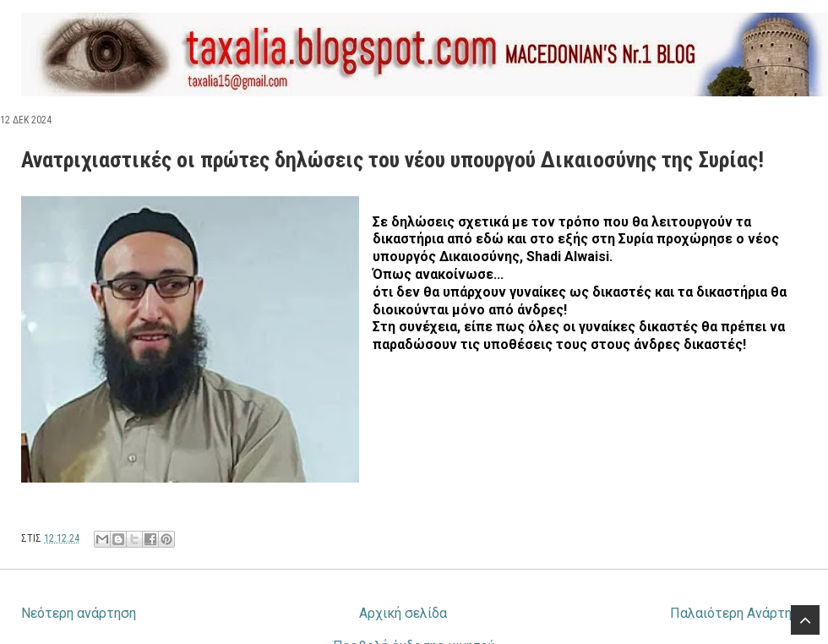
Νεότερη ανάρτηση (79, 613)
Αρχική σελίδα (403, 613)
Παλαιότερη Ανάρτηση (738, 613)
